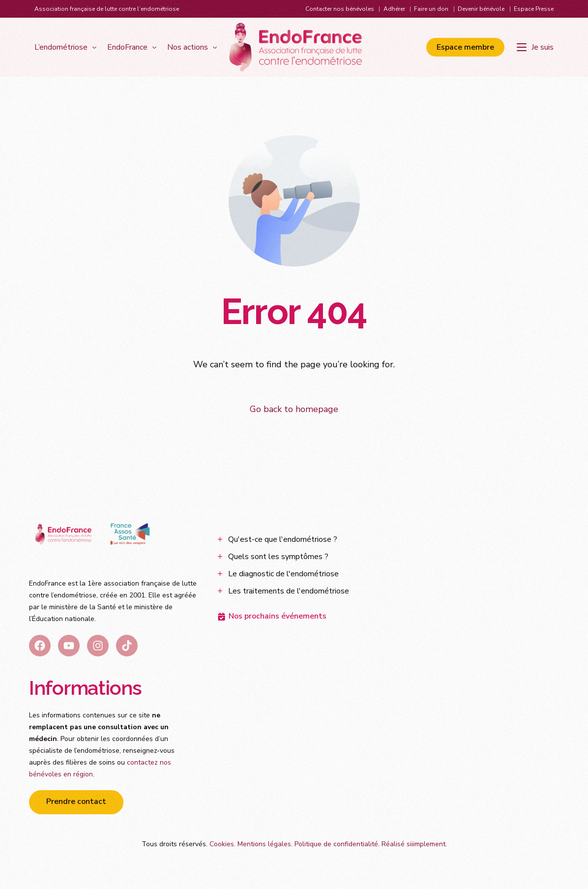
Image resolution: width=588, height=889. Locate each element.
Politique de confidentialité (336, 845)
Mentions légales (264, 845)
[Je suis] (535, 47)
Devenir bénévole (481, 9)
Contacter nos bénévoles (340, 9)
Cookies (222, 845)
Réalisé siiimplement (413, 845)
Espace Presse (534, 9)
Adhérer (394, 9)
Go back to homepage (294, 409)
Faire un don (431, 9)
